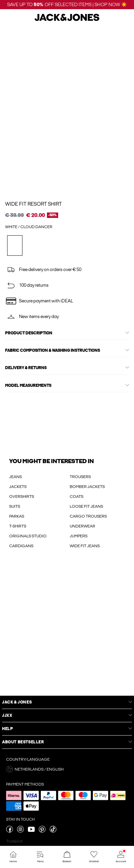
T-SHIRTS (18, 526)
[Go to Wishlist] (94, 857)
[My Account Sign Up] (67, 629)
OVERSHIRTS (22, 496)
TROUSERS (80, 477)
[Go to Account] (121, 857)
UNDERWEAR (82, 526)
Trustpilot (14, 841)
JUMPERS (79, 536)
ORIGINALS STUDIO (28, 536)
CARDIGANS (21, 546)
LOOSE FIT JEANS (86, 506)
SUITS (15, 506)
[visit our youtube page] (31, 831)
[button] (67, 769)
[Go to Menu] (40, 857)
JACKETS (18, 487)
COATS (77, 496)
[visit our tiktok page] (53, 831)
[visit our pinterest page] (42, 831)
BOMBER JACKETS (87, 487)
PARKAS (17, 516)
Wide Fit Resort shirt (33, 204)
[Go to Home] (13, 857)
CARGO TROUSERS (88, 516)
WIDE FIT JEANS (85, 546)
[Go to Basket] (67, 857)
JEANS (15, 477)
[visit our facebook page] (10, 831)
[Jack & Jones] (67, 20)
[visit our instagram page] (20, 831)
